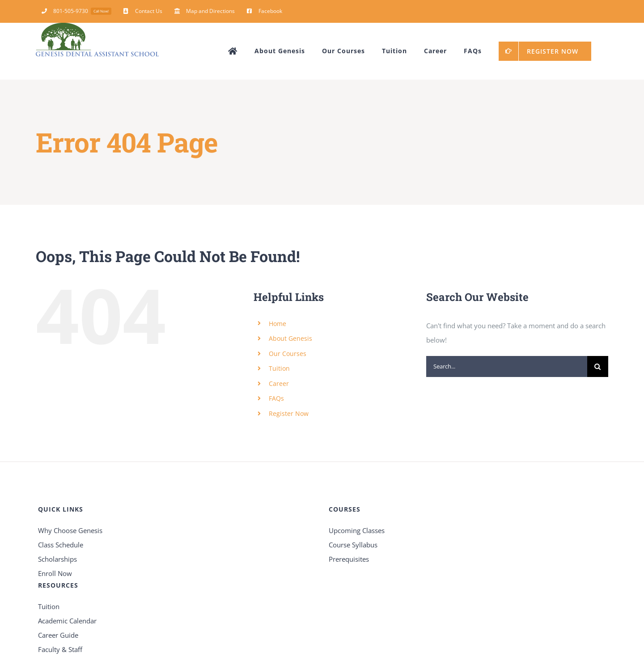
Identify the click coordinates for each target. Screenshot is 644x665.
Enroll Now (55, 573)
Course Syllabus (353, 545)
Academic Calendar (67, 621)
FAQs (276, 398)
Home (278, 324)
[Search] (598, 366)
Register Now (289, 413)
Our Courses (288, 354)
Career (279, 383)
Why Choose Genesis (70, 530)
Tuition (279, 368)
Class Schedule (61, 545)
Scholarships (57, 559)
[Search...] (507, 366)
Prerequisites (349, 559)
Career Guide (58, 635)
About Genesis (290, 338)
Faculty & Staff (60, 649)
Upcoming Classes (357, 530)
